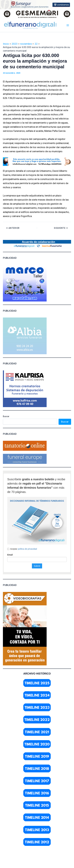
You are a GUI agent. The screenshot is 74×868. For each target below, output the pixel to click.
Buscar (6, 416)
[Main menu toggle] (68, 25)
